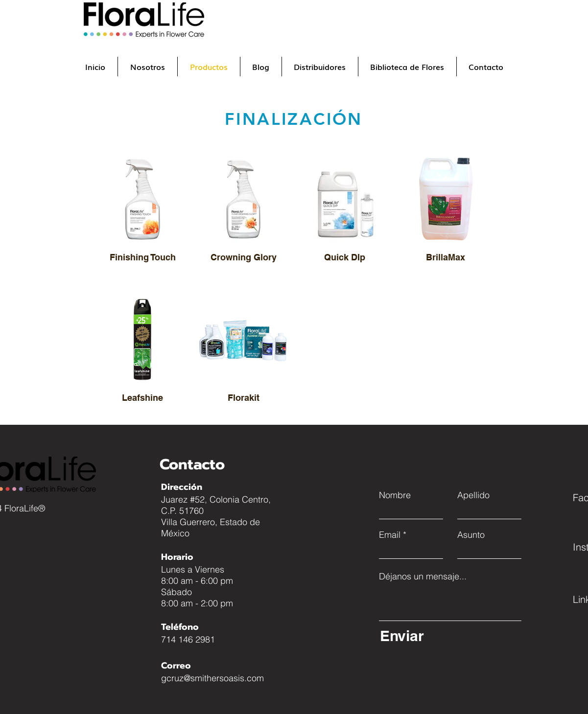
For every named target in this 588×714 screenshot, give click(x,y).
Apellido (473, 495)
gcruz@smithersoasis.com (212, 678)
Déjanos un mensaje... (423, 576)
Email (390, 535)
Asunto (471, 535)
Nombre (395, 495)
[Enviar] (448, 636)
